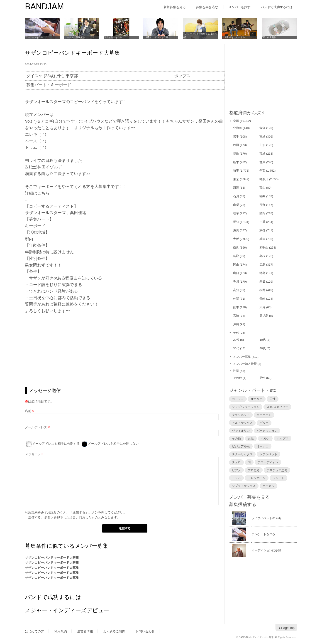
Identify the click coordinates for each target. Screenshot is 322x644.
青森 (262, 128)
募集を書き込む (207, 7)
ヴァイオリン (241, 431)
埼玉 (236, 171)
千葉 (262, 171)
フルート (278, 478)
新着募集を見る (175, 7)
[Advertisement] (125, 350)
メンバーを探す (239, 7)
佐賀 (236, 299)
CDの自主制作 (269, 37)
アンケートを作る (34, 37)
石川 (236, 196)
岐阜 (236, 213)
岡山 (236, 265)
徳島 (262, 273)
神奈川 (264, 179)
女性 (251, 438)
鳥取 (236, 256)
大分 (262, 307)
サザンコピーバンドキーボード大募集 (52, 558)
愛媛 (262, 282)
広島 (262, 265)
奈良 (236, 248)
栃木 (236, 162)
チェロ (236, 462)
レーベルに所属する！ (76, 37)
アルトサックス (242, 423)
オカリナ (257, 399)
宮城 (262, 137)
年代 (236, 333)
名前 (28, 411)
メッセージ (33, 454)
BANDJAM (44, 6)
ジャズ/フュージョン (246, 407)
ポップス (283, 438)
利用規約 (31, 512)
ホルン (265, 438)
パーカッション (267, 431)
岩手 (236, 137)
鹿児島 (264, 316)
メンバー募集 (242, 357)
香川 (236, 282)
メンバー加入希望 (245, 364)
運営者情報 (85, 631)
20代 (236, 340)
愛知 (236, 222)
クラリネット (241, 415)
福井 (262, 196)
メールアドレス (36, 427)
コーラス (238, 399)
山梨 (236, 205)
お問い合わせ (145, 631)
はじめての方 (34, 631)
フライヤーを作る (113, 37)
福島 (236, 154)
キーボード (264, 415)
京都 (262, 230)
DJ (249, 462)
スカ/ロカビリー (277, 407)
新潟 (236, 188)
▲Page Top (286, 628)
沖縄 (236, 324)
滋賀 (236, 230)
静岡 (262, 213)
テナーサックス (242, 454)
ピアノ (236, 470)
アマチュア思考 (277, 470)
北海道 (238, 128)
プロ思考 (254, 470)
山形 (262, 145)
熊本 (236, 307)
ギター (264, 423)
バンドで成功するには (277, 7)
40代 (262, 348)
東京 (236, 179)
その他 (238, 378)
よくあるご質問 (114, 631)
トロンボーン (257, 478)
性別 (236, 371)
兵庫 (262, 239)
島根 (262, 256)
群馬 (262, 162)
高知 (236, 290)
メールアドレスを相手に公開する (56, 444)
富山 (262, 188)
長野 (262, 205)
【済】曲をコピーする (234, 37)
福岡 (262, 290)
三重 (262, 222)
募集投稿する (243, 504)
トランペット (268, 454)
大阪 (236, 239)
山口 (236, 273)
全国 (236, 121)
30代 (236, 348)
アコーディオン (268, 462)
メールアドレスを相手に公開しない (113, 444)
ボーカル (268, 486)
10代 (262, 340)
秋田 (236, 145)
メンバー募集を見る (249, 497)
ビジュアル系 (241, 446)
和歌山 (264, 248)
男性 (262, 378)
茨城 (262, 154)
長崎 (262, 299)
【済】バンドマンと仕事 (156, 37)
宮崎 (236, 316)
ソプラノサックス (244, 486)
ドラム (236, 478)
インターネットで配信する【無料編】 (200, 36)
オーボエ (263, 446)
